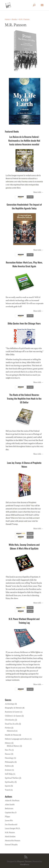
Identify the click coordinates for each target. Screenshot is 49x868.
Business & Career (12, 712)
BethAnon (9, 808)
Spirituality (9, 782)
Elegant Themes (24, 861)
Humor (8, 754)
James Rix (9, 820)
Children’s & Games (13, 716)
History (8, 743)
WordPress (25, 864)
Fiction (8, 728)
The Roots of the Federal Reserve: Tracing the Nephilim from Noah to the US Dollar (24, 399)
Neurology (9, 758)
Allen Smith (10, 804)
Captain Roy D (11, 812)
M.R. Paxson (24, 19)
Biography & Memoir (13, 708)
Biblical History (13, 746)
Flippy (8, 816)
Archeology (10, 704)
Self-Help (9, 774)
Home (7, 19)
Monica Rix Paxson (13, 840)
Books (14, 19)
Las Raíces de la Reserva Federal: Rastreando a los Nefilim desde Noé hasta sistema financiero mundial (24, 141)
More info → (38, 192)
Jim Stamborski (11, 824)
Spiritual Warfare (12, 778)
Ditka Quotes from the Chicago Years (24, 323)
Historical (11, 731)
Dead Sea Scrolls (12, 724)
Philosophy (9, 762)
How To (8, 750)
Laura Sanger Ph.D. (13, 828)
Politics (8, 766)
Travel (8, 790)
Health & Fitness (12, 735)
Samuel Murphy (11, 844)
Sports (8, 786)
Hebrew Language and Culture (17, 739)
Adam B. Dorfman (12, 800)
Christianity (10, 720)
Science (8, 770)
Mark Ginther (10, 836)
